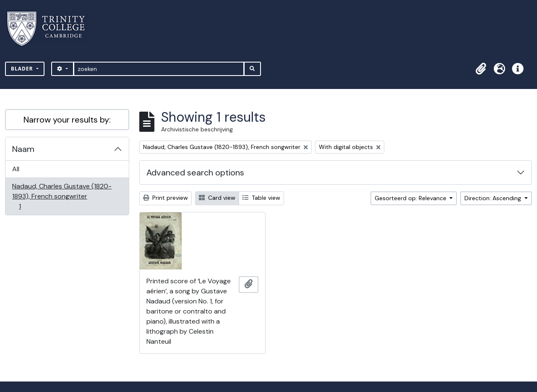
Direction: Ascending (494, 198)
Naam (23, 149)
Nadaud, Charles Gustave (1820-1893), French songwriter (62, 196)
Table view (261, 198)
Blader (23, 69)
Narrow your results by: (67, 120)
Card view (217, 198)
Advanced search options (195, 172)
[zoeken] (159, 69)
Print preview (166, 198)
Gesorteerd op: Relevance (411, 198)
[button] (481, 69)
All (16, 169)
